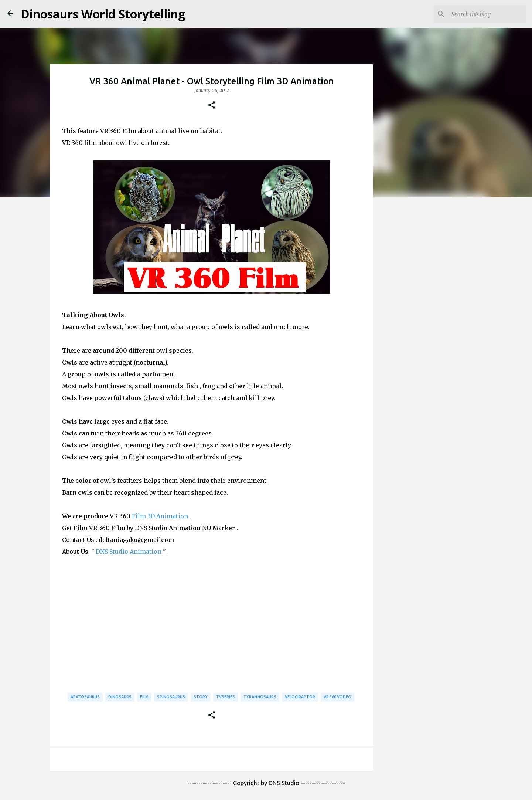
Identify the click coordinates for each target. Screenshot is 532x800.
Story (201, 697)
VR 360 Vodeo (337, 697)
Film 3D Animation (160, 516)
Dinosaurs (120, 697)
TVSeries (226, 697)
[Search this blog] (487, 14)
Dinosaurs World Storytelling (103, 14)
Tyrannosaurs (260, 697)
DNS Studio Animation (129, 552)
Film (144, 697)
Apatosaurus (85, 697)
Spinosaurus (171, 697)
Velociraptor (300, 697)
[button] (212, 105)
